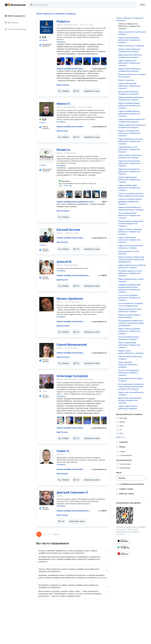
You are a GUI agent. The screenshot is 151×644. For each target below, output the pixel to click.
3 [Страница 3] (49, 534)
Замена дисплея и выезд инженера (129, 252)
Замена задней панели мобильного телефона (128, 407)
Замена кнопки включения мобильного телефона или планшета (129, 163)
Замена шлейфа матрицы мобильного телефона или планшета (129, 114)
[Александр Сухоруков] (46, 381)
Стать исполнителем (15, 29)
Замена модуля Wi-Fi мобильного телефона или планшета (132, 126)
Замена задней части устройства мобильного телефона (132, 266)
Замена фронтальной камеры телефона (131, 380)
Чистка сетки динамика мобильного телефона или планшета (129, 298)
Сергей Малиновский (72, 345)
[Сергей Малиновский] (46, 350)
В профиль (61, 42)
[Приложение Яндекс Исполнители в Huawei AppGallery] (124, 554)
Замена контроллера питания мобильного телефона (130, 247)
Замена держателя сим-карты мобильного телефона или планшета (131, 141)
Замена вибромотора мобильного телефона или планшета (129, 240)
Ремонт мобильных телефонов (131, 46)
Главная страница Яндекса (6, 5)
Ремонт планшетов (126, 80)
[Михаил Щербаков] (46, 304)
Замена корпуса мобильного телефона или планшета (130, 156)
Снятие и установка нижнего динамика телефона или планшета (130, 202)
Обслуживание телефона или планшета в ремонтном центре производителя (131, 323)
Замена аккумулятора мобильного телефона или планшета (129, 63)
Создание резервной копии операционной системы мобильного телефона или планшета (129, 288)
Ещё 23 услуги (63, 326)
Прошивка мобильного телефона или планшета (132, 76)
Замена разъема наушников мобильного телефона (128, 365)
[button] (64, 91)
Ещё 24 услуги (63, 211)
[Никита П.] (46, 109)
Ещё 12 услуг (62, 515)
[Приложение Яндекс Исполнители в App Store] (124, 541)
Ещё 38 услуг (62, 242)
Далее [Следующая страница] (57, 534)
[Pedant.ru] (46, 27)
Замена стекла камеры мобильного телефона (131, 352)
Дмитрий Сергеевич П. (73, 492)
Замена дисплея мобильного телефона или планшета (130, 56)
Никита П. (63, 104)
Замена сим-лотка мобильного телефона (131, 393)
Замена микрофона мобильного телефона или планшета (131, 121)
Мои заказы (11, 23)
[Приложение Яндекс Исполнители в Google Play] (124, 547)
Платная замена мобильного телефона (130, 358)
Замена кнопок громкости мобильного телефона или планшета (129, 171)
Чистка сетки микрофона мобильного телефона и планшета (128, 373)
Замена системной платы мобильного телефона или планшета (129, 133)
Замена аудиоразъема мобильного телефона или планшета (129, 180)
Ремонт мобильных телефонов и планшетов (130, 19)
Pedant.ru (63, 21)
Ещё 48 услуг (62, 474)
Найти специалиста (15, 16)
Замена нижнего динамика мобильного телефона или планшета (129, 331)
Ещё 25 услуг (62, 280)
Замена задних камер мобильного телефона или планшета (129, 345)
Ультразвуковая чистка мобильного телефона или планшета (129, 149)
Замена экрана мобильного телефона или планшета (130, 70)
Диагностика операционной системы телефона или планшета (130, 400)
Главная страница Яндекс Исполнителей (15, 5)
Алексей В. (64, 262)
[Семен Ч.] (46, 457)
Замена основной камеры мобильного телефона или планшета (129, 105)
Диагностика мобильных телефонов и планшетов (128, 93)
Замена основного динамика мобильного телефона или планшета (130, 232)
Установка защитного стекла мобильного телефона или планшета (130, 273)
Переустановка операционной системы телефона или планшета (131, 224)
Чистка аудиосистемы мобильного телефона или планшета (129, 215)
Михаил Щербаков (70, 299)
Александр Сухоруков (72, 376)
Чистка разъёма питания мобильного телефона (128, 338)
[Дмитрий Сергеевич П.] (46, 498)
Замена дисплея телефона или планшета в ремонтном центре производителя (131, 259)
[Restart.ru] (46, 155)
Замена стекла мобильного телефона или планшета (129, 50)
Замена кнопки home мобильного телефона (132, 33)
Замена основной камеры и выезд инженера (130, 316)
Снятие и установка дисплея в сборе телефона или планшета (131, 195)
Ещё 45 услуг (62, 432)
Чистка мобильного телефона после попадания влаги (131, 305)
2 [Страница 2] (44, 534)
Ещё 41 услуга (63, 85)
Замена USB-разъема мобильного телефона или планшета (129, 86)
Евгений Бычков (68, 230)
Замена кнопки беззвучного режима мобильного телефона (131, 208)
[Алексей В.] (46, 267)
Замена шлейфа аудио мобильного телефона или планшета (129, 188)
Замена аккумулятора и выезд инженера (131, 280)
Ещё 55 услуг (62, 131)
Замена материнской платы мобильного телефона (130, 310)
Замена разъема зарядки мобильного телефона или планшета (129, 40)
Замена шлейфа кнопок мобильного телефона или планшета (71, 69)
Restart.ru (63, 150)
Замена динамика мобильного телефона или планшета (131, 99)
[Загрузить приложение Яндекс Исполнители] (131, 515)
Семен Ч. (63, 451)
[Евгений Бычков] (46, 235)
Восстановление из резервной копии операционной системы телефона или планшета (131, 387)
